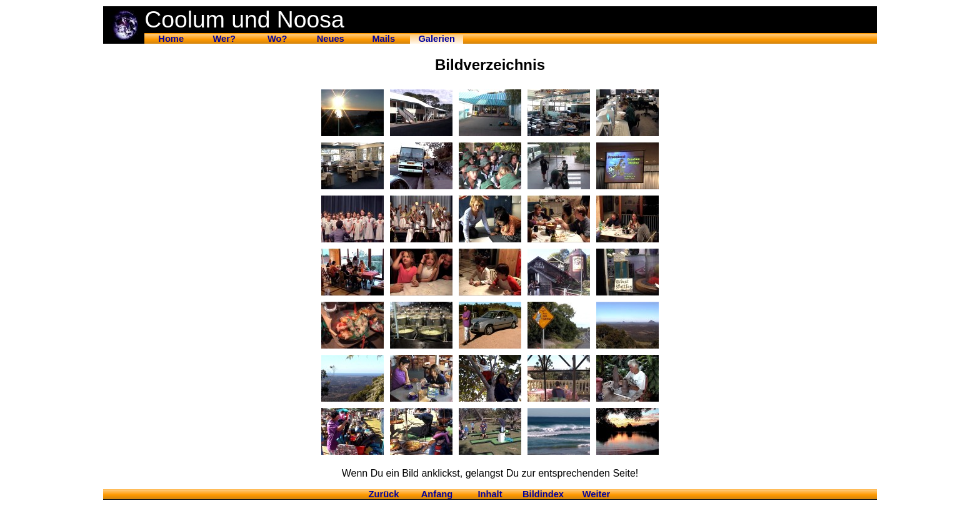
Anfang (437, 494)
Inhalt (490, 494)
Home (171, 39)
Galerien (437, 39)
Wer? (224, 39)
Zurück (384, 494)
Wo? (277, 39)
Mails (383, 39)
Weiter (597, 494)
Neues (331, 39)
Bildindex (543, 494)
